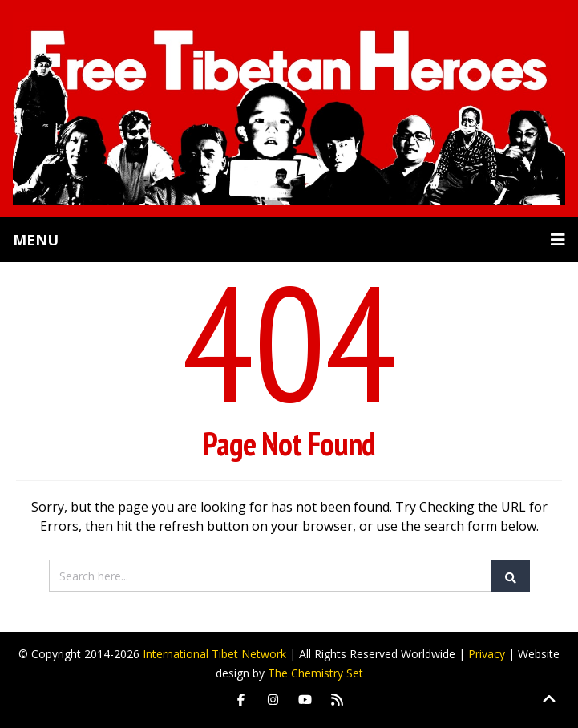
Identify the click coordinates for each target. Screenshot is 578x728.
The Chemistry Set (315, 673)
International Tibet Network (214, 654)
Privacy (487, 654)
